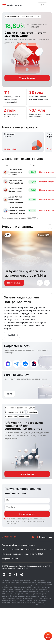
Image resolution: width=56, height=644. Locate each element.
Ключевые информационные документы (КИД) (22, 554)
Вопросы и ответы (10, 559)
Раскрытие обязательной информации (19, 545)
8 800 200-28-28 (9, 537)
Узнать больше (14, 283)
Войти (42, 5)
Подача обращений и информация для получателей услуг (27, 550)
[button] (15, 102)
